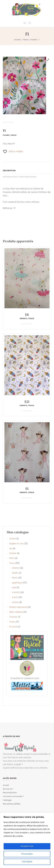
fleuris (34, 40)
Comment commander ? (13, 796)
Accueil (17, 40)
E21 (27, 402)
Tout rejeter (27, 862)
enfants (23, 318)
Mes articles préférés (12, 804)
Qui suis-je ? (8, 789)
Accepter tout (27, 846)
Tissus (26, 40)
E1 (27, 489)
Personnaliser (27, 854)
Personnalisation (10, 793)
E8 (27, 315)
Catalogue (7, 800)
